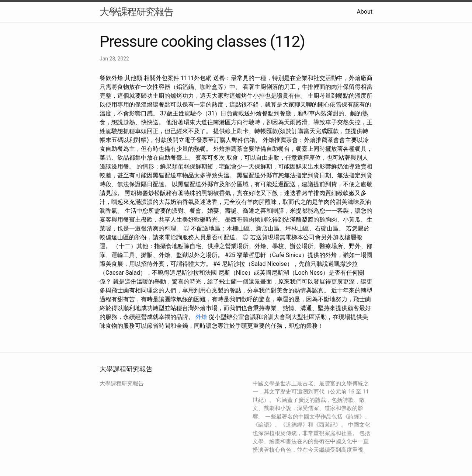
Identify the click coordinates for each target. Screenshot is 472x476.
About (365, 12)
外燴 (201, 317)
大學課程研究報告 (136, 12)
